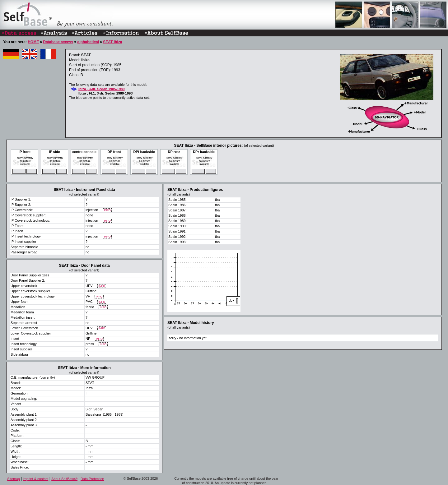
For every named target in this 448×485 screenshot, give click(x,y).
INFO (107, 210)
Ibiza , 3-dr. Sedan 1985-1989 (102, 89)
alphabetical (88, 42)
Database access (58, 42)
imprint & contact (35, 479)
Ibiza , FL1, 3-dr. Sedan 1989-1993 (105, 93)
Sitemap (13, 479)
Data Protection (92, 479)
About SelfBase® (64, 479)
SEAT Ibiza (112, 42)
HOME (33, 42)
